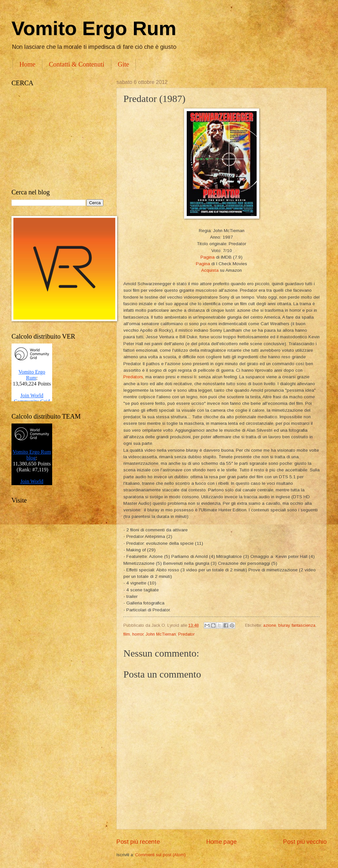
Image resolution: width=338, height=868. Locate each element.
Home (27, 64)
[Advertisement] (57, 138)
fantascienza (304, 625)
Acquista (210, 270)
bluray (284, 625)
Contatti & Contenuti (77, 64)
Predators (133, 377)
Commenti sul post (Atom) (160, 855)
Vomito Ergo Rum (94, 28)
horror (138, 634)
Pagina (208, 257)
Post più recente (138, 842)
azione (270, 625)
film (127, 634)
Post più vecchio (305, 842)
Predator (186, 634)
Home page (222, 842)
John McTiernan (161, 634)
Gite (123, 64)
